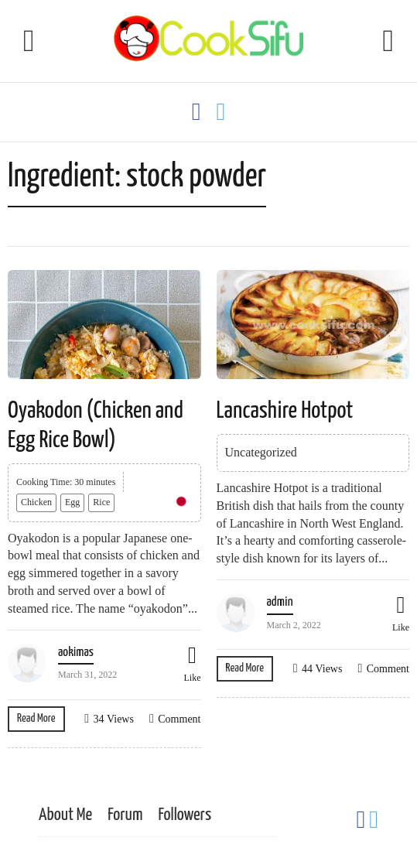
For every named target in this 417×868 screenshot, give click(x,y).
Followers (185, 815)
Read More (36, 718)
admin (280, 602)
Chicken (36, 502)
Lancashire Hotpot (285, 411)
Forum (125, 815)
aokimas (76, 653)
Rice (101, 502)
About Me (65, 815)
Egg (72, 502)
